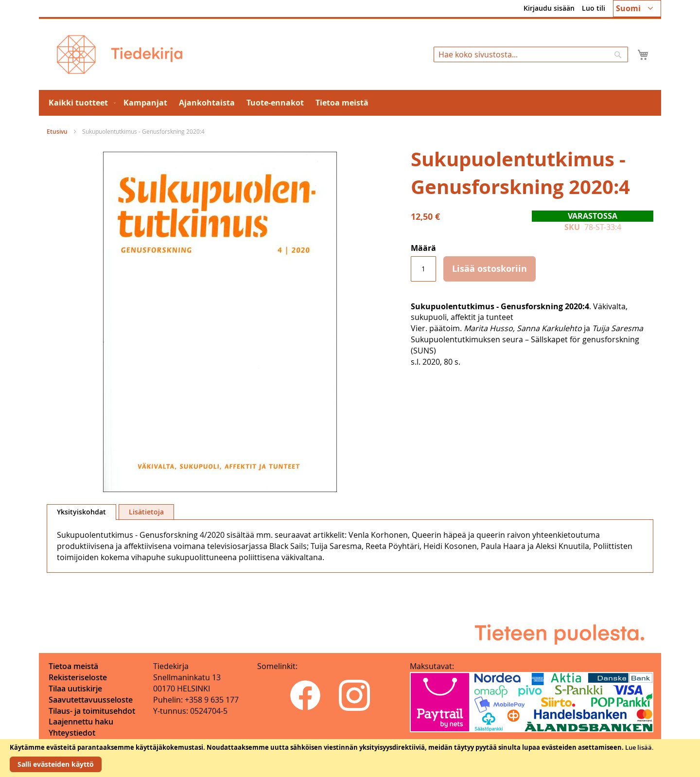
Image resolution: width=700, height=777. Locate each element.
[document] (350, 758)
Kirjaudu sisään (549, 8)
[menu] (350, 103)
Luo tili (594, 8)
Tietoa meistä (73, 666)
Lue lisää (639, 747)
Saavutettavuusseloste (91, 700)
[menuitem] (80, 103)
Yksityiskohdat (81, 512)
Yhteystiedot (72, 733)
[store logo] (120, 54)
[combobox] (531, 54)
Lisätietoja (146, 512)
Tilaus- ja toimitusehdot (92, 711)
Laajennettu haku (81, 722)
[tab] (81, 512)
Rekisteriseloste (78, 677)
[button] (637, 9)
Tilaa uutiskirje (75, 689)
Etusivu (57, 132)
